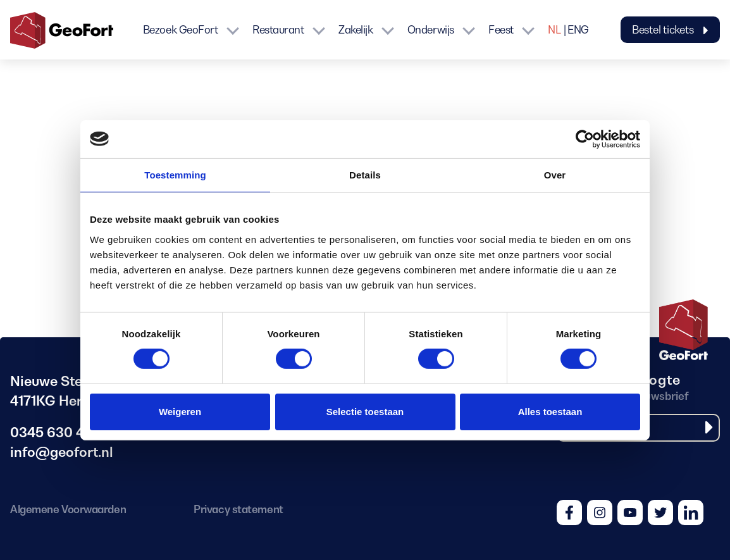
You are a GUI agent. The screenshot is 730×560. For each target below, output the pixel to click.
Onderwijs (431, 30)
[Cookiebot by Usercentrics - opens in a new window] (585, 139)
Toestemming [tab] (175, 174)
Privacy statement (238, 509)
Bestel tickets (670, 30)
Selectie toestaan (365, 412)
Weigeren (180, 412)
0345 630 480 (56, 432)
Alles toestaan (550, 412)
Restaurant (278, 30)
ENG (578, 30)
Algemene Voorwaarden (68, 509)
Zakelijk (356, 30)
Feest (501, 30)
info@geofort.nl (62, 452)
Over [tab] (555, 174)
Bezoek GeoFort (181, 30)
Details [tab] (365, 174)
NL (554, 30)
